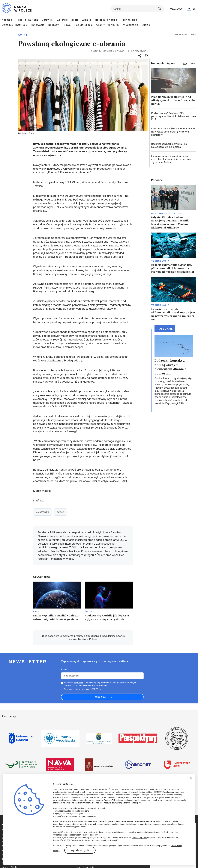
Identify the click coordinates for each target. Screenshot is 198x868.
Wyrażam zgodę (80, 850)
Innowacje (38, 25)
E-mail (65, 669)
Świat (23, 35)
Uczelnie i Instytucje (15, 25)
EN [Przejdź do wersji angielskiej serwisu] (194, 9)
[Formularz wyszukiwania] (137, 9)
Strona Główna (181, 35)
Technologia (129, 20)
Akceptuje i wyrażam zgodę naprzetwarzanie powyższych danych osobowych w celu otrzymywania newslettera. (100, 684)
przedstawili (105, 169)
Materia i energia (106, 20)
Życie (75, 20)
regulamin (79, 683)
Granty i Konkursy (108, 25)
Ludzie (146, 25)
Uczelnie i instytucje (167, 213)
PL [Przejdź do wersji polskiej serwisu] (189, 9)
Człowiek (47, 20)
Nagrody (53, 25)
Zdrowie (62, 20)
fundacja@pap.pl (139, 838)
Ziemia (87, 20)
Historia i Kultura (27, 20)
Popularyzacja (84, 25)
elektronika (43, 512)
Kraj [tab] (185, 63)
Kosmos (7, 20)
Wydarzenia (131, 25)
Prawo (67, 25)
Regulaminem (110, 636)
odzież (60, 512)
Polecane (165, 329)
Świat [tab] (193, 63)
